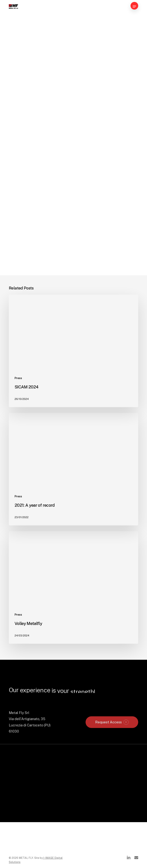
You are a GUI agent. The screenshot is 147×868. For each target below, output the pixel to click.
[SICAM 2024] (73, 356)
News (15, 24)
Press (18, 388)
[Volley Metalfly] (73, 612)
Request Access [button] (108, 761)
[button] (134, 6)
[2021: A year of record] (73, 484)
